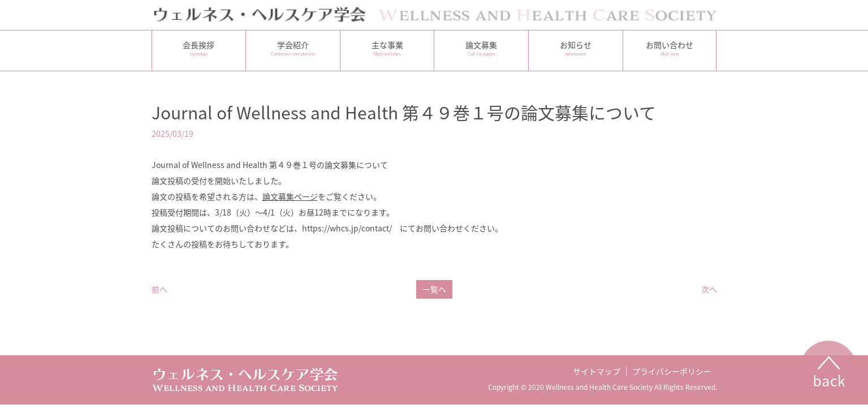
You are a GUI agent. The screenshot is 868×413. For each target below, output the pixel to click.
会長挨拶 (199, 48)
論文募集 (481, 48)
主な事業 (387, 48)
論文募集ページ (290, 196)
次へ (709, 289)
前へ (159, 289)
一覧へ (434, 289)
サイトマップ (597, 371)
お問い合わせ (670, 48)
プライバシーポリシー (672, 371)
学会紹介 (293, 48)
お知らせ (576, 48)
